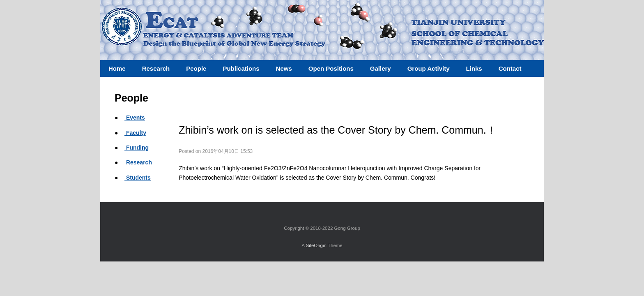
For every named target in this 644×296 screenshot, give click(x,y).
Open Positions (331, 68)
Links (474, 68)
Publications (241, 68)
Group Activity (429, 68)
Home (117, 68)
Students (138, 178)
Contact (510, 68)
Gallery (381, 68)
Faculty (135, 133)
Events (135, 118)
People (196, 68)
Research (138, 162)
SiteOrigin (316, 245)
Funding (137, 148)
